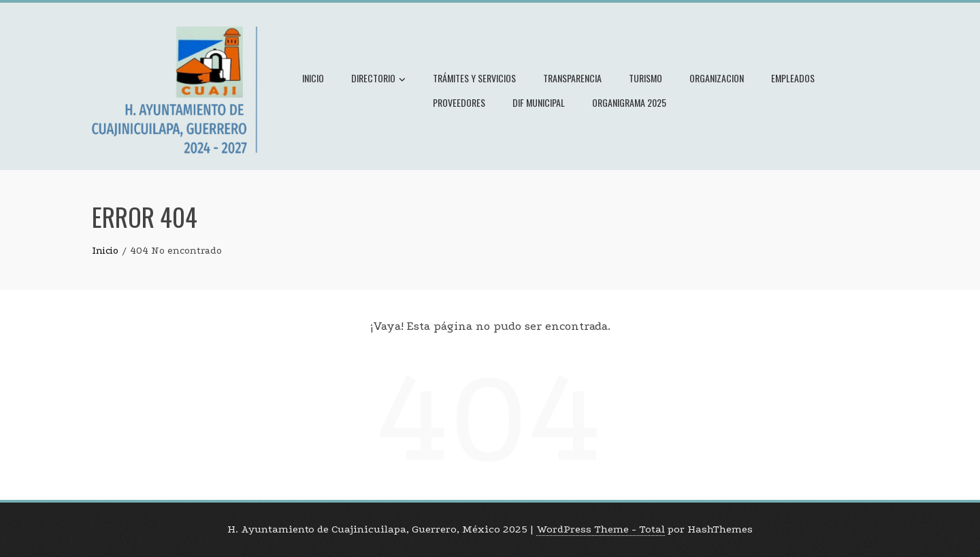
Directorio (378, 80)
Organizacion (717, 78)
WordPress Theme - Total (601, 529)
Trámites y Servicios (474, 78)
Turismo (646, 78)
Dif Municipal (539, 102)
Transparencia (572, 78)
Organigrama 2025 (629, 102)
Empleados (793, 78)
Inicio (313, 78)
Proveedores (459, 102)
